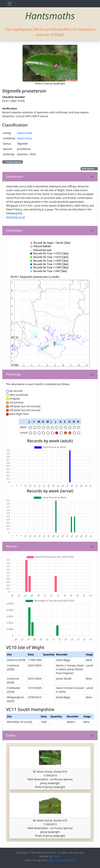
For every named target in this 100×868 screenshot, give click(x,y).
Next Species (89, 169)
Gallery (11, 735)
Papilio (57, 856)
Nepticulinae (25, 138)
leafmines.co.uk (15, 217)
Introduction (15, 177)
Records (12, 546)
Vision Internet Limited (61, 860)
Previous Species (13, 162)
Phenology (13, 374)
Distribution (14, 230)
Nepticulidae (25, 133)
